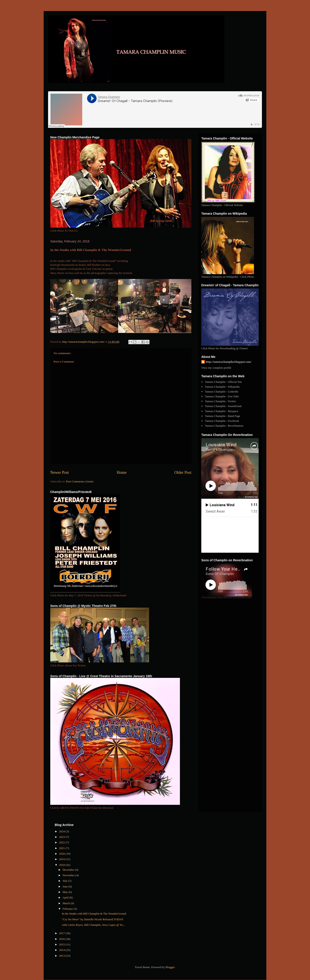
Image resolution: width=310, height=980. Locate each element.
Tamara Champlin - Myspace (221, 411)
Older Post (183, 472)
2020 (62, 854)
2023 (62, 837)
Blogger (170, 967)
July (65, 881)
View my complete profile (216, 368)
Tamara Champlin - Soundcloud (223, 406)
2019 (62, 859)
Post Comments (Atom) (80, 481)
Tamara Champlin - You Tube (222, 396)
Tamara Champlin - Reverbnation (224, 426)
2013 (62, 956)
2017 (62, 933)
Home (121, 472)
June (66, 886)
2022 (62, 842)
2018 (62, 865)
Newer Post (60, 472)
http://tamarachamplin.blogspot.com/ (229, 362)
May (66, 892)
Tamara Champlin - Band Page (222, 416)
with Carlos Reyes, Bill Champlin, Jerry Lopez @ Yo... (93, 925)
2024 (62, 831)
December (69, 870)
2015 (62, 944)
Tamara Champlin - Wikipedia (222, 387)
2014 (62, 950)
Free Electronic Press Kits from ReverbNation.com (227, 598)
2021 (62, 848)
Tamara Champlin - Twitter (220, 401)
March (67, 903)
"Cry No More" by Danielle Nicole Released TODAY (92, 919)
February (68, 909)
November (69, 875)
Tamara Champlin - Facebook (222, 421)
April (66, 897)
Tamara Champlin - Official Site (223, 382)
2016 (62, 939)
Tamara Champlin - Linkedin (221, 391)
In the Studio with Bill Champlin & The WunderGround (94, 914)
